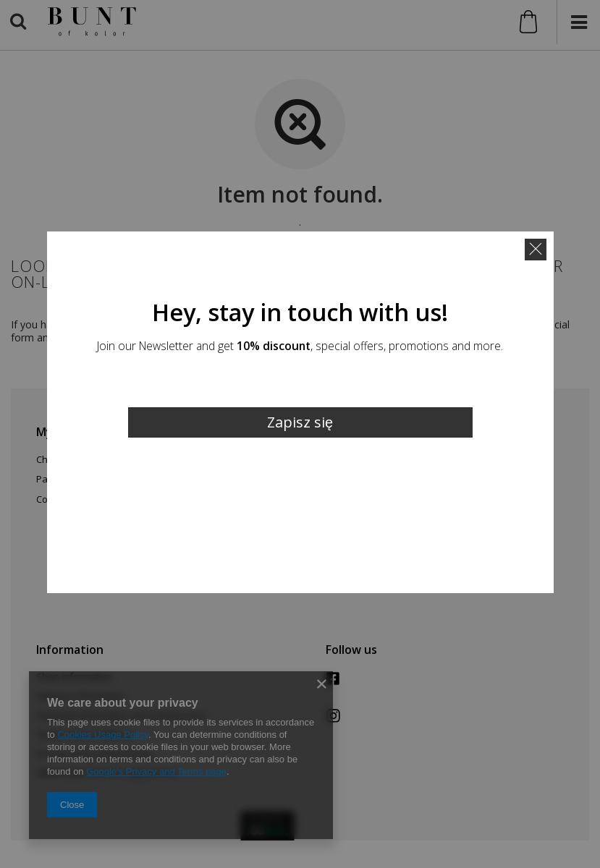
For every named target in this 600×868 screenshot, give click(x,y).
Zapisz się (300, 422)
